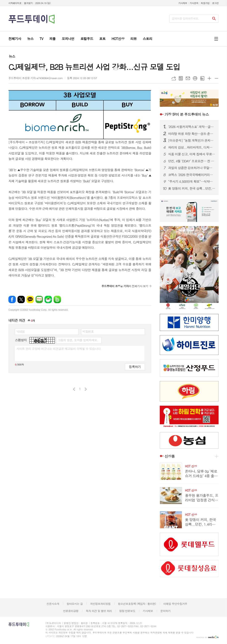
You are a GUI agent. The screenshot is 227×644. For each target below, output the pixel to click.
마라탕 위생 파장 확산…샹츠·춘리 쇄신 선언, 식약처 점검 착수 (192, 134)
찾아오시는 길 (75, 604)
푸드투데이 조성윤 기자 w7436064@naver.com (36, 78)
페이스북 (12, 299)
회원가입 (205, 3)
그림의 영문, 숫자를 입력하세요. (78, 340)
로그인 (215, 3)
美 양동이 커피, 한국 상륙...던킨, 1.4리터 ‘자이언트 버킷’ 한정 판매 (192, 188)
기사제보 (183, 3)
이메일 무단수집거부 (175, 604)
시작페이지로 (15, 3)
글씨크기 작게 (216, 78)
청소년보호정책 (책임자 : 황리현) (137, 604)
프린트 (195, 78)
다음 (86, 389)
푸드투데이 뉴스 (187, 114)
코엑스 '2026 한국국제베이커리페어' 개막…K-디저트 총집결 (192, 175)
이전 (74, 389)
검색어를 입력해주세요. (185, 18)
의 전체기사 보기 (125, 286)
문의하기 (165, 611)
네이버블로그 (39, 299)
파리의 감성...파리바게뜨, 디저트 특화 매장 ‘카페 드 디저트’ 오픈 (192, 147)
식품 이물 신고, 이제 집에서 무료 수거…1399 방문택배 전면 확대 (192, 154)
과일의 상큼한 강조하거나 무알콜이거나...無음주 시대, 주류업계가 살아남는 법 (192, 168)
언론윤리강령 (71, 611)
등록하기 (135, 367)
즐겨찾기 (28, 3)
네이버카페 (48, 299)
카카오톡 (30, 299)
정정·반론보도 (127, 611)
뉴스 (12, 56)
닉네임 (20, 331)
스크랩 (202, 78)
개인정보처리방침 (100, 604)
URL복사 (174, 78)
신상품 (170, 456)
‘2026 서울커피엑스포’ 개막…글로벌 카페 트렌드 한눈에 (192, 127)
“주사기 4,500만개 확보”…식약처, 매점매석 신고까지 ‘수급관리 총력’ (192, 181)
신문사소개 (53, 604)
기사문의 (194, 3)
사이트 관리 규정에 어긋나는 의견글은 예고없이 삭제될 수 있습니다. (59, 349)
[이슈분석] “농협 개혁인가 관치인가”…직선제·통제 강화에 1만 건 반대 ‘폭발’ (192, 140)
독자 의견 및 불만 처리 (99, 611)
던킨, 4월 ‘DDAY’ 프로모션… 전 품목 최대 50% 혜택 (192, 161)
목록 (181, 78)
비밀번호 (88, 331)
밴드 (57, 299)
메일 (188, 78)
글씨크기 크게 (209, 78)
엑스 (21, 299)
